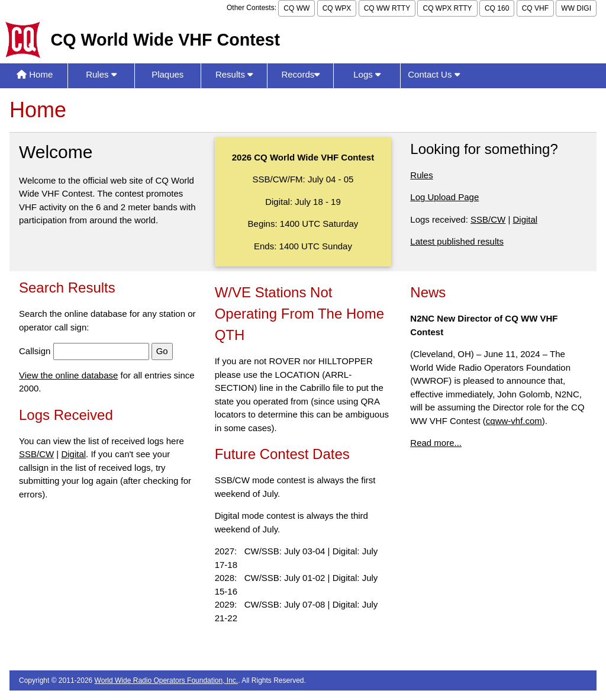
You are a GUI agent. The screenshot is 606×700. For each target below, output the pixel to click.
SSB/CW (488, 219)
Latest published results (457, 241)
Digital (525, 219)
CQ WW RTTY (387, 8)
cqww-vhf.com (514, 421)
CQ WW (296, 8)
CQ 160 (497, 8)
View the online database (68, 375)
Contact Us (433, 74)
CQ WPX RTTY (447, 8)
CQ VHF (535, 8)
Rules (101, 74)
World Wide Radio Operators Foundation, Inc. (167, 680)
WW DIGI (576, 8)
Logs (367, 74)
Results (234, 74)
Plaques (167, 74)
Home (35, 74)
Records (300, 74)
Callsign (35, 351)
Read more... (436, 443)
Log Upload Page (444, 197)
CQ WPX (337, 8)
